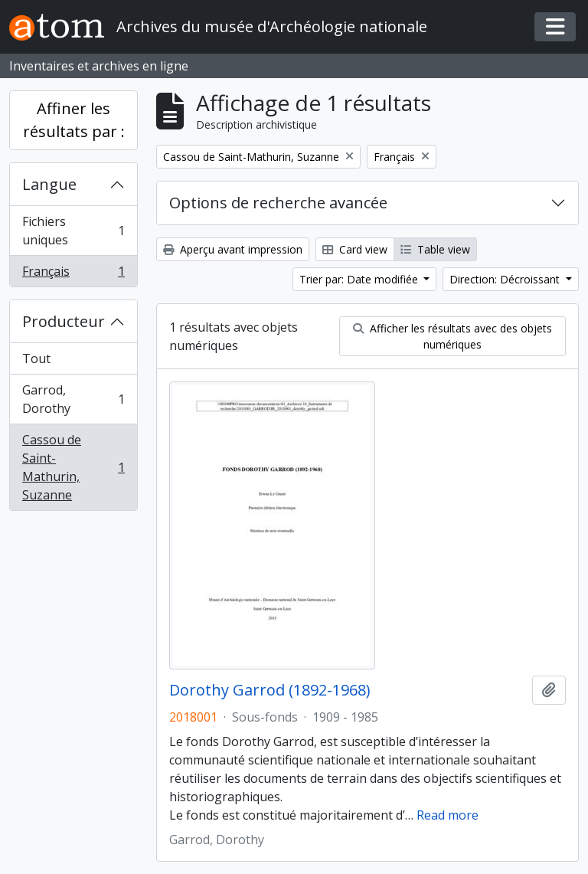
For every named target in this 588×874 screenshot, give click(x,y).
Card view (355, 249)
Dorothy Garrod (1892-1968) (270, 690)
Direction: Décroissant (506, 279)
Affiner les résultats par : (74, 120)
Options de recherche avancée (278, 203)
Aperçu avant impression (233, 249)
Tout (36, 358)
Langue (49, 184)
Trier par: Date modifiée (360, 279)
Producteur (64, 321)
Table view (435, 249)
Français (73, 274)
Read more (448, 815)
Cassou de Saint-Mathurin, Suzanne (73, 467)
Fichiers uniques (73, 231)
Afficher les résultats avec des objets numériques (452, 336)
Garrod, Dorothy (73, 399)
